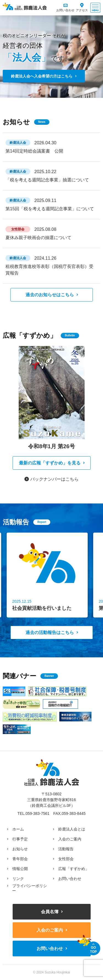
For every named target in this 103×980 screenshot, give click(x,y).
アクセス (82, 10)
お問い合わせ (65, 10)
